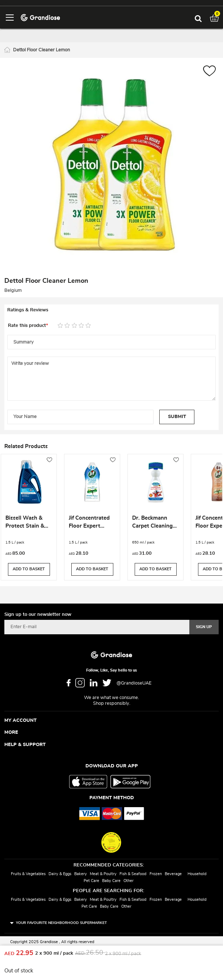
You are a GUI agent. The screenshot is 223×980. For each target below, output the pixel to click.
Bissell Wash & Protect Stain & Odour (25, 523)
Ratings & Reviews (28, 310)
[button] (209, 72)
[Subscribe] (204, 627)
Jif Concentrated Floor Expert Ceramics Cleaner (91, 523)
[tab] (111, 310)
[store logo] (40, 17)
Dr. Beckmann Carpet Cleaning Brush (152, 523)
